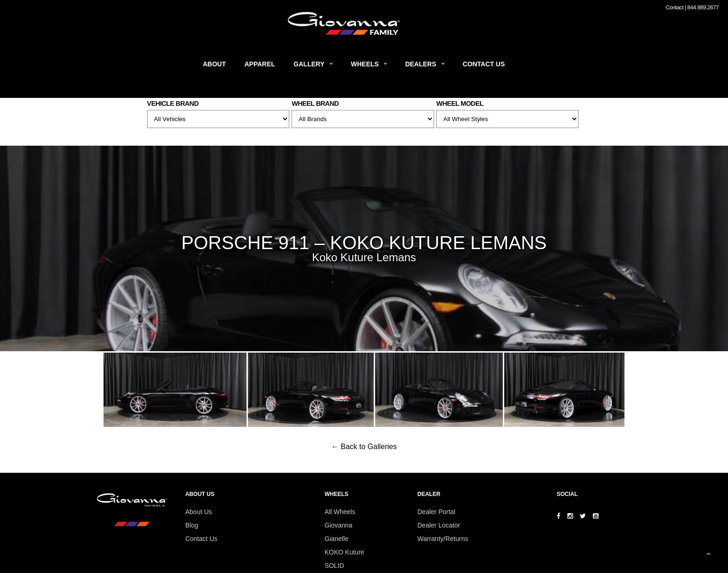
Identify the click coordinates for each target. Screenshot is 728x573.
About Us (199, 512)
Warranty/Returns (443, 539)
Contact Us (484, 64)
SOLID (334, 566)
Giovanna (338, 525)
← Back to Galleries (364, 447)
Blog (192, 525)
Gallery (309, 64)
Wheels (365, 64)
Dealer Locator (439, 525)
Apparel (260, 64)
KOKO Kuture (344, 552)
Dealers (421, 64)
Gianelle (336, 539)
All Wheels (340, 512)
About (214, 64)
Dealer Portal (436, 512)
